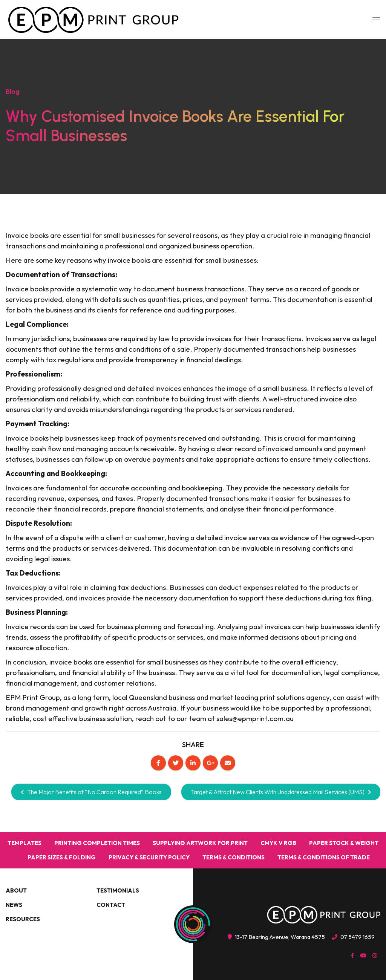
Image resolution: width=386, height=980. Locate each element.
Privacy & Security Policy (149, 857)
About (16, 890)
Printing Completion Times (97, 843)
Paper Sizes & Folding (62, 857)
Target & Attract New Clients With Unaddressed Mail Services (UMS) (281, 792)
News (14, 905)
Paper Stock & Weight (344, 843)
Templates (25, 843)
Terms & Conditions (234, 857)
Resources (23, 919)
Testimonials (118, 890)
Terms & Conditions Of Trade (324, 857)
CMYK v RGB (278, 843)
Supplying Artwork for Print (200, 843)
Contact (111, 905)
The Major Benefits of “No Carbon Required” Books (91, 792)
